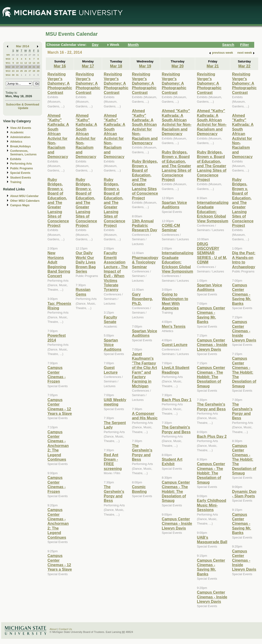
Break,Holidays (21, 146)
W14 (8, 75)
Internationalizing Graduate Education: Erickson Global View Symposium (178, 262)
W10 (8, 59)
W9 (8, 55)
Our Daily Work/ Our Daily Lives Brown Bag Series (86, 262)
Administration (20, 137)
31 (17, 75)
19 (26, 67)
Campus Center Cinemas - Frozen (57, 374)
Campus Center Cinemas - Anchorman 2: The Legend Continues (58, 446)
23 (13, 55)
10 (17, 63)
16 (13, 67)
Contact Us (65, 629)
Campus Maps (20, 205)
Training (16, 182)
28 (34, 55)
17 (17, 67)
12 (26, 63)
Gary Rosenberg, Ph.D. (142, 299)
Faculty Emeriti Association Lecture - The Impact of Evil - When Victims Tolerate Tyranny (116, 271)
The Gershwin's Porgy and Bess (114, 494)
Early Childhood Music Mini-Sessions (211, 505)
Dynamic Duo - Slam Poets (244, 494)
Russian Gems (83, 292)
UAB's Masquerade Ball (212, 540)
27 (30, 55)
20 (30, 67)
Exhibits (16, 159)
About (53, 629)
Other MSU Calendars (25, 201)
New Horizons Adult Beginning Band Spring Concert (59, 264)
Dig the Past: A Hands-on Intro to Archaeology (244, 260)
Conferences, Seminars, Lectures (23, 153)
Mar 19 (145, 66)
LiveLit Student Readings (176, 370)
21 (34, 67)
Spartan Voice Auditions (113, 345)
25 (21, 55)
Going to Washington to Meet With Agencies (175, 301)
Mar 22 (244, 66)
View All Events (21, 128)
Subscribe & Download (23, 104)
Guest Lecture (111, 370)
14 (34, 63)
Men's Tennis (174, 326)
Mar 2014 (23, 46)
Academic (17, 132)
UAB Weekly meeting (115, 402)
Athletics (16, 142)
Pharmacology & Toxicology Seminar (145, 262)
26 (26, 55)
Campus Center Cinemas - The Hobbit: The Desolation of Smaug (176, 491)
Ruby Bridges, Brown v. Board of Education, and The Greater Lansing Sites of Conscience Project (58, 202)
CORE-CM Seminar (171, 228)
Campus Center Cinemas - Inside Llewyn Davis (177, 524)
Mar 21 (213, 66)
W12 (8, 67)
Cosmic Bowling (139, 489)
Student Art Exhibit (172, 462)
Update (23, 108)
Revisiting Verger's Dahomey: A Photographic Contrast (60, 83)
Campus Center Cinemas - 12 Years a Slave (60, 407)
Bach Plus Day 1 (177, 400)
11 (21, 63)
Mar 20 (178, 66)
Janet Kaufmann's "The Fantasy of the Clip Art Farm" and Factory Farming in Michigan (144, 370)
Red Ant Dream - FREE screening (113, 462)
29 (38, 71)
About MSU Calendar (24, 196)
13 (30, 63)
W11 (8, 63)
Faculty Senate (110, 319)
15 (38, 63)
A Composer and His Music (145, 416)
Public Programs (21, 168)
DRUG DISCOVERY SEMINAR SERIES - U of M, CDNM (212, 253)
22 (38, 67)
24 (17, 55)
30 (13, 75)
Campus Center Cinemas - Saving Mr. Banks (211, 315)
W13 (8, 71)
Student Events (21, 178)
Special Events (20, 173)
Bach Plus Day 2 (212, 436)
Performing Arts (21, 164)
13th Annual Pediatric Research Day (144, 226)
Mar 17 (88, 66)
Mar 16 (60, 66)
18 (21, 67)
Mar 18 (116, 66)
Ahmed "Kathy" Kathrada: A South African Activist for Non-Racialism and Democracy (58, 136)
